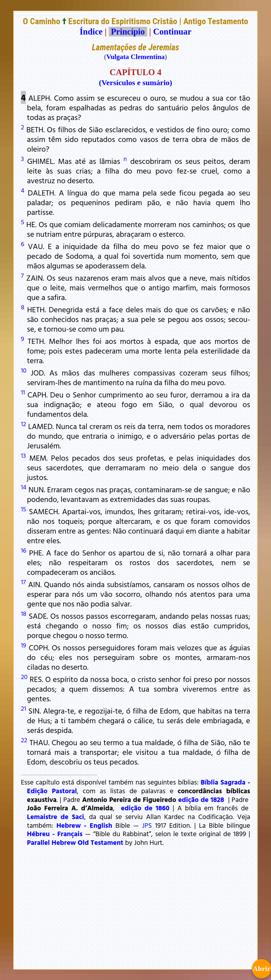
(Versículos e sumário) (135, 83)
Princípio (128, 32)
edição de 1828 (201, 799)
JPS (147, 825)
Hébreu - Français (55, 834)
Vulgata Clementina (135, 57)
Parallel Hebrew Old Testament (75, 842)
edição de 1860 (145, 808)
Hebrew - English (84, 825)
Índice (91, 32)
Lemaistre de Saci (56, 816)
